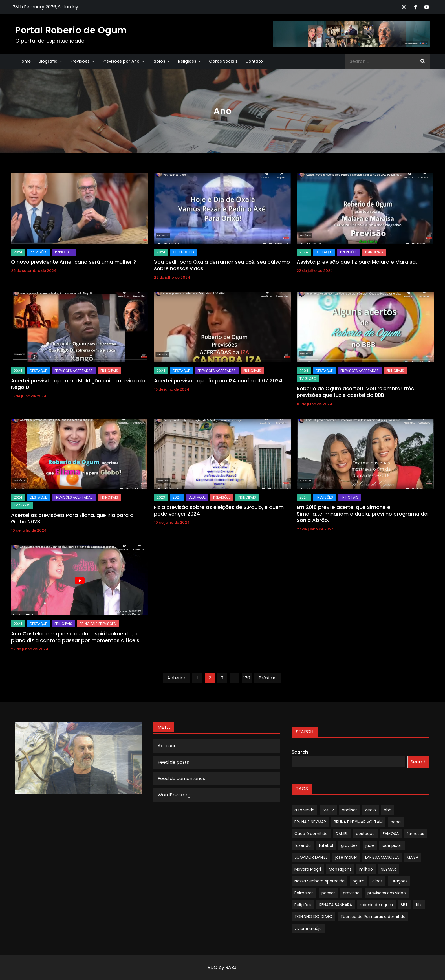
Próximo (268, 678)
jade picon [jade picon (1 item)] (392, 845)
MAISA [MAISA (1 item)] (412, 857)
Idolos (159, 61)
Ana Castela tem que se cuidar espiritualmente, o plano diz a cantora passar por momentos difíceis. (76, 637)
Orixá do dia (184, 252)
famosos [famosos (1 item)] (415, 834)
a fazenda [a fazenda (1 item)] (304, 810)
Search (300, 752)
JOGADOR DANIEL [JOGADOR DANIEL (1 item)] (311, 857)
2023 (161, 497)
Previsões (80, 61)
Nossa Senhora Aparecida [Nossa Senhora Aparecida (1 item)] (320, 881)
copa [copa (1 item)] (396, 822)
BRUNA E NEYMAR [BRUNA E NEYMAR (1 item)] (310, 822)
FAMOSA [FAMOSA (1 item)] (391, 834)
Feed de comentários (181, 779)
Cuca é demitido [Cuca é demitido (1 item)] (311, 834)
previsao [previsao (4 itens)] (351, 893)
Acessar (167, 746)
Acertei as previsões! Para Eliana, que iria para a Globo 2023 (72, 518)
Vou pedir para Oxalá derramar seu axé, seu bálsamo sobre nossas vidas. (222, 265)
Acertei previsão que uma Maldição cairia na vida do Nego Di (78, 384)
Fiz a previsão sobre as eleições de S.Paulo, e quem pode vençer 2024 (219, 510)
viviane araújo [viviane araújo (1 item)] (308, 928)
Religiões (187, 61)
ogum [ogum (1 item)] (358, 881)
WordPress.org (174, 795)
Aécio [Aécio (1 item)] (370, 810)
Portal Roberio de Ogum (71, 30)
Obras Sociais (223, 61)
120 (247, 678)
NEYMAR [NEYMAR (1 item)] (388, 869)
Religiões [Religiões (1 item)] (303, 905)
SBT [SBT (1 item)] (404, 905)
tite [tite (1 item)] (419, 905)
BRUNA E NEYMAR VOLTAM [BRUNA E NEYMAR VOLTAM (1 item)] (358, 822)
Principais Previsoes (98, 624)
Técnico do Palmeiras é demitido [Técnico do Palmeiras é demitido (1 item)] (373, 917)
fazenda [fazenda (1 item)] (303, 845)
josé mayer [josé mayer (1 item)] (346, 857)
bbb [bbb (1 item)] (388, 810)
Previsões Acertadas (74, 371)
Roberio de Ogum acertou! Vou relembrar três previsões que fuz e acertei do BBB (355, 392)
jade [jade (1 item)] (370, 845)
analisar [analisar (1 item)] (349, 810)
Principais (64, 252)
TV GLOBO (308, 379)
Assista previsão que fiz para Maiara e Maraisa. (357, 262)
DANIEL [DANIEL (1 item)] (342, 834)
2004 (304, 371)
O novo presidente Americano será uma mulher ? (74, 262)
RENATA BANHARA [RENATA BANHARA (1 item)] (336, 905)
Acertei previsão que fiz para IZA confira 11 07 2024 (218, 381)
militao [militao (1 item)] (366, 869)
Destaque (324, 252)
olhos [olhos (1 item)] (377, 881)
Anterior (176, 678)
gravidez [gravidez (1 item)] (349, 845)
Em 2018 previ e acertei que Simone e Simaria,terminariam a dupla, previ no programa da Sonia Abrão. (362, 514)
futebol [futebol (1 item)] (326, 845)
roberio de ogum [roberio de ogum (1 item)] (376, 905)
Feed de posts (173, 762)
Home (25, 61)
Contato (254, 61)
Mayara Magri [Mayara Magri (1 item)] (308, 869)
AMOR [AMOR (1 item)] (328, 810)
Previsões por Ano (121, 61)
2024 (18, 252)
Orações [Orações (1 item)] (399, 881)
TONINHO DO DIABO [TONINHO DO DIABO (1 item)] (313, 917)
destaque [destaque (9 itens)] (365, 834)
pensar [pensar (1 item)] (328, 893)
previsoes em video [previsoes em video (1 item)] (387, 893)
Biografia (48, 61)
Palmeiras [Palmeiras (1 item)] (304, 893)
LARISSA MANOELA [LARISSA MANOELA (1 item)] (382, 857)
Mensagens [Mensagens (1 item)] (340, 869)
